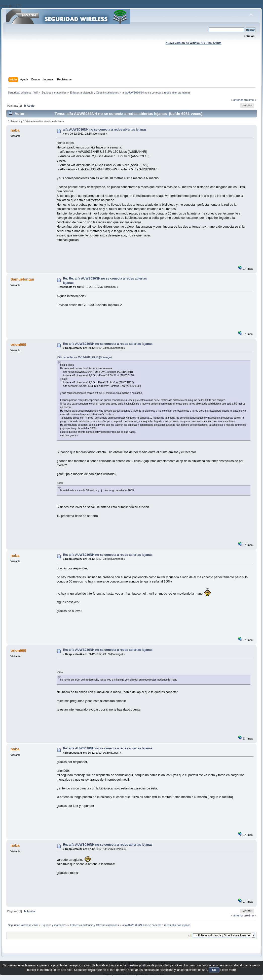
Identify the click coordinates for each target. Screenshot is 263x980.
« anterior (237, 100)
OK (214, 970)
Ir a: (190, 936)
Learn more (228, 970)
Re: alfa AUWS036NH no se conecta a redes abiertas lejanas (108, 344)
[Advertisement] (131, 66)
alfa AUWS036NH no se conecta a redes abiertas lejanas (105, 130)
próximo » (250, 100)
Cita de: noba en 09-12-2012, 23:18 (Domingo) (85, 357)
